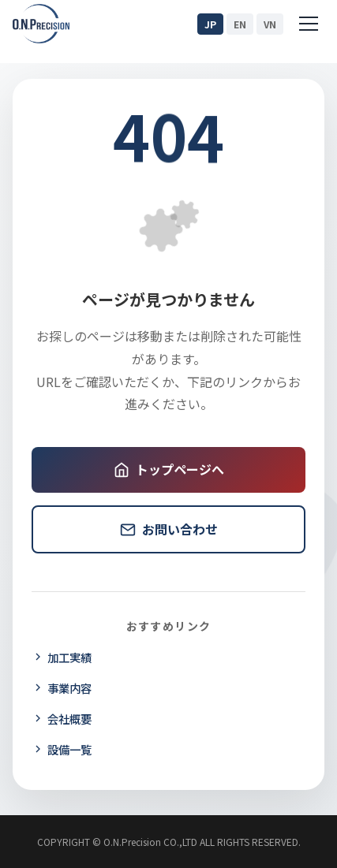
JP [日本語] (210, 24)
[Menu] (309, 24)
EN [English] (240, 24)
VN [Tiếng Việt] (270, 24)
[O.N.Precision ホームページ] (41, 24)
